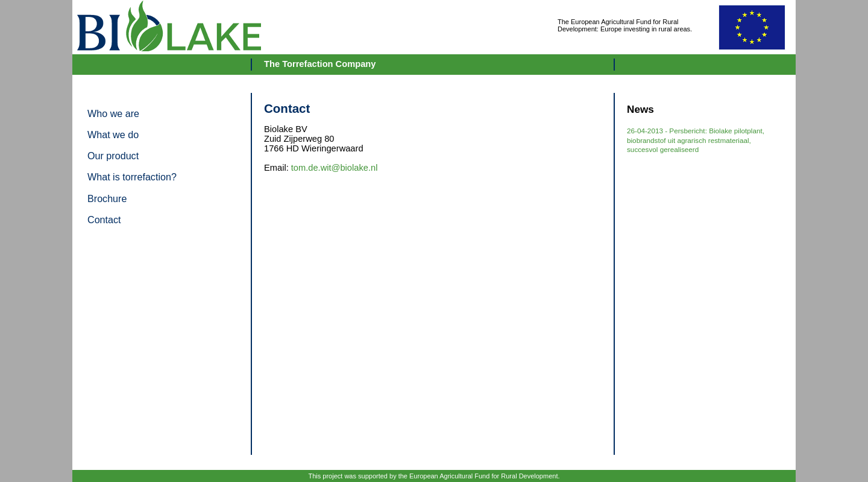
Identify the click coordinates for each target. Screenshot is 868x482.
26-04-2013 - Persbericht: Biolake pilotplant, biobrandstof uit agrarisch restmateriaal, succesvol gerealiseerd (696, 140)
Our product (113, 156)
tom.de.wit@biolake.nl (335, 168)
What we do (113, 135)
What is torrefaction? (132, 177)
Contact (104, 220)
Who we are (113, 113)
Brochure (107, 198)
